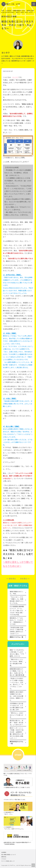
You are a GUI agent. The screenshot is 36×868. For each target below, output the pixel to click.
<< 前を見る (11, 579)
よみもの (9, 11)
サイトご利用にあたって (8, 861)
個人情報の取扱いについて (9, 855)
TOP (3, 11)
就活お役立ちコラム (19, 11)
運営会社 (4, 857)
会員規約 (4, 852)
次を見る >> (25, 579)
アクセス (4, 859)
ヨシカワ (15, 77)
